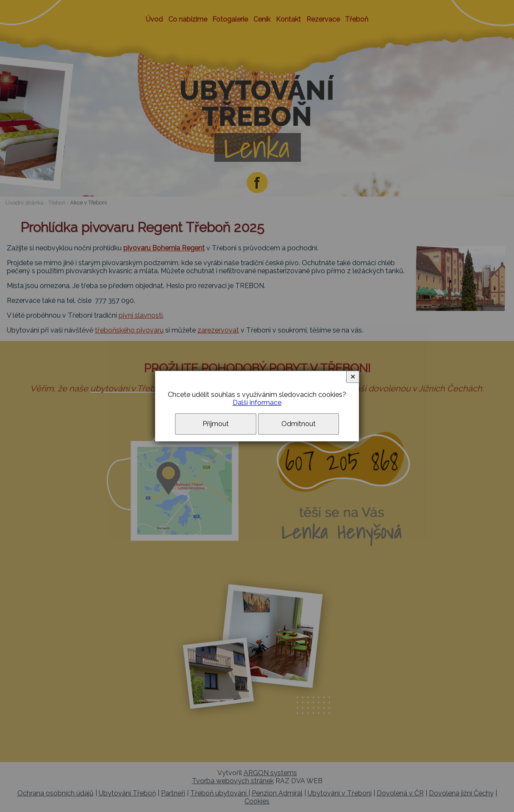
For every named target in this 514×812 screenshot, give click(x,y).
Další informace (257, 403)
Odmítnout (299, 424)
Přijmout (216, 424)
